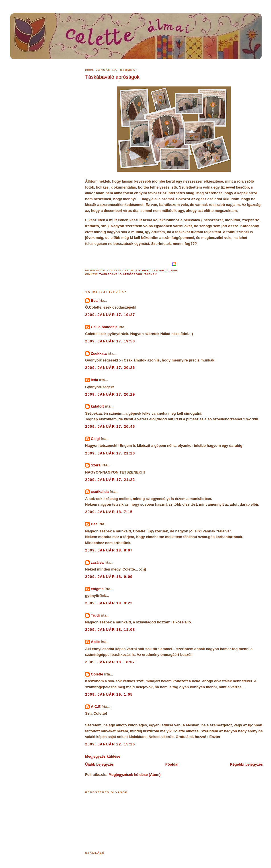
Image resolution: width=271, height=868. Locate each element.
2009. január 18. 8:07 (109, 550)
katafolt (97, 406)
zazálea (97, 562)
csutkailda (100, 492)
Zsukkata (99, 353)
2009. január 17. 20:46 (110, 426)
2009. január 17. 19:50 (110, 341)
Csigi (95, 439)
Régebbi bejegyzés (247, 764)
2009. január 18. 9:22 (109, 603)
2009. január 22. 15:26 (110, 744)
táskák (151, 274)
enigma (97, 589)
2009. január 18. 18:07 (110, 662)
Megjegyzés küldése (103, 756)
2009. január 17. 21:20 (110, 453)
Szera (96, 465)
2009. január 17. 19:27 (110, 315)
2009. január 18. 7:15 (109, 512)
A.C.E (96, 707)
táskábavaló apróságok (121, 274)
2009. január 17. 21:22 (110, 480)
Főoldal (172, 764)
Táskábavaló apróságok (112, 77)
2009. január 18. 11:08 (110, 630)
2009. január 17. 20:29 (110, 394)
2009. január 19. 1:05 (109, 694)
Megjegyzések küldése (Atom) (135, 775)
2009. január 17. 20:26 (110, 368)
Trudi (95, 615)
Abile (95, 642)
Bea (94, 300)
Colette (97, 674)
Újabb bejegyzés (99, 764)
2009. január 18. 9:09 (109, 577)
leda (95, 380)
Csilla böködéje (104, 327)
